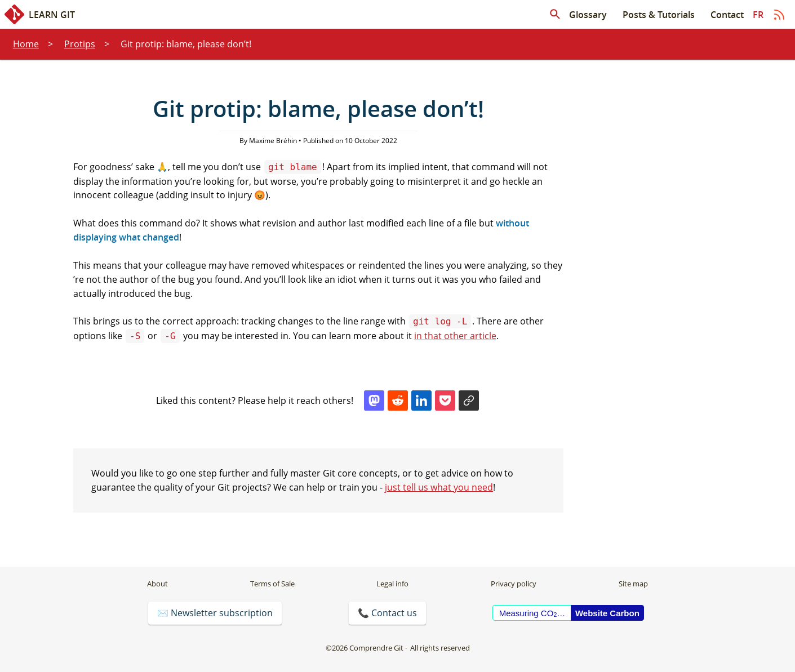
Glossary (588, 15)
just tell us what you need (439, 487)
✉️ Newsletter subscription (215, 613)
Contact (727, 15)
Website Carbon (607, 613)
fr (758, 15)
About (157, 584)
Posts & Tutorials (659, 15)
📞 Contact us (387, 613)
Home (26, 44)
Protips (80, 44)
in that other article (455, 336)
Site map (633, 584)
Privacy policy (514, 584)
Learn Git (40, 14)
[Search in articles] (555, 15)
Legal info (392, 584)
